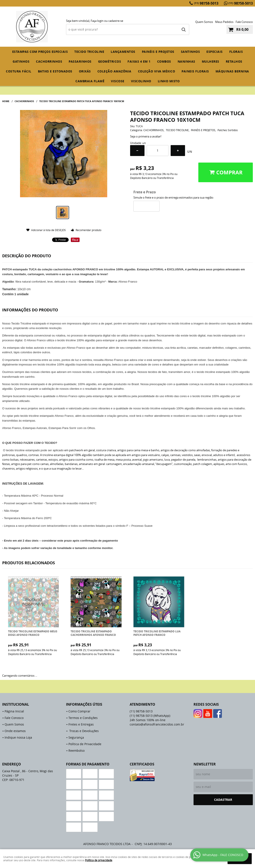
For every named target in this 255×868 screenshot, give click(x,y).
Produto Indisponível (34, 602)
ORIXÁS (85, 71)
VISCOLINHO (141, 81)
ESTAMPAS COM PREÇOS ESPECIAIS (40, 52)
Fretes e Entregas (81, 724)
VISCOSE (118, 81)
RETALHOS (234, 61)
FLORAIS (236, 52)
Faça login (97, 21)
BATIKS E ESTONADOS (55, 71)
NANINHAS (186, 61)
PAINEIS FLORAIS (195, 71)
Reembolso (76, 750)
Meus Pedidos (224, 22)
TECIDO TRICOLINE (89, 52)
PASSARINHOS (80, 61)
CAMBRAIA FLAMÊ (90, 81)
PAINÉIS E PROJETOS (158, 52)
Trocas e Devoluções (84, 731)
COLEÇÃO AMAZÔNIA (114, 71)
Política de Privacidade (85, 744)
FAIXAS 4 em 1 (139, 61)
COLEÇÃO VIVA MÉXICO (157, 71)
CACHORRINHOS (49, 61)
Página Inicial (14, 711)
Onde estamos (15, 731)
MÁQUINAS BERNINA (232, 71)
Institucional (16, 704)
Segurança (76, 737)
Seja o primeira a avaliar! (146, 136)
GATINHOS (21, 61)
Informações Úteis (84, 704)
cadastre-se (116, 21)
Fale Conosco (244, 22)
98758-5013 (206, 3)
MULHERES (211, 61)
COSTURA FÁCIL (19, 71)
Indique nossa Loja (18, 737)
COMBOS (164, 61)
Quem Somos (204, 22)
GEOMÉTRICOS (110, 61)
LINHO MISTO (169, 81)
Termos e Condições (83, 718)
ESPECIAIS (215, 52)
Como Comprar (79, 711)
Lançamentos (123, 52)
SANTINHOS (190, 52)
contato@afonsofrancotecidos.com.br (157, 724)
